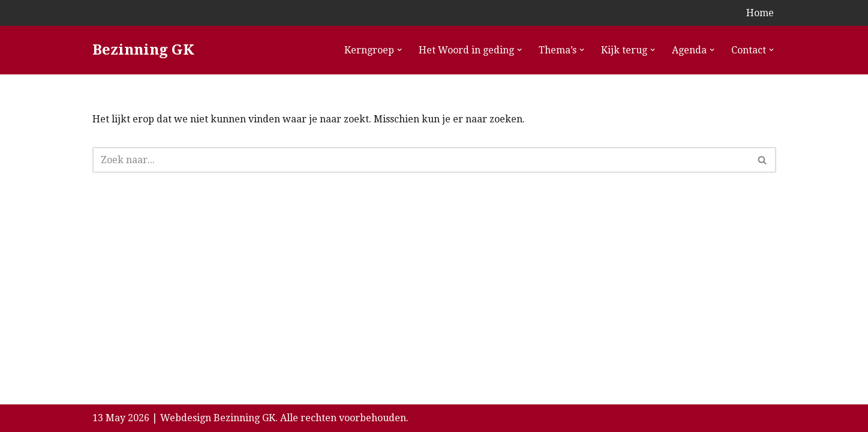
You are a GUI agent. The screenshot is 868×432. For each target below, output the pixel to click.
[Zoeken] (421, 160)
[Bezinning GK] (143, 50)
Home (760, 13)
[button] (400, 50)
